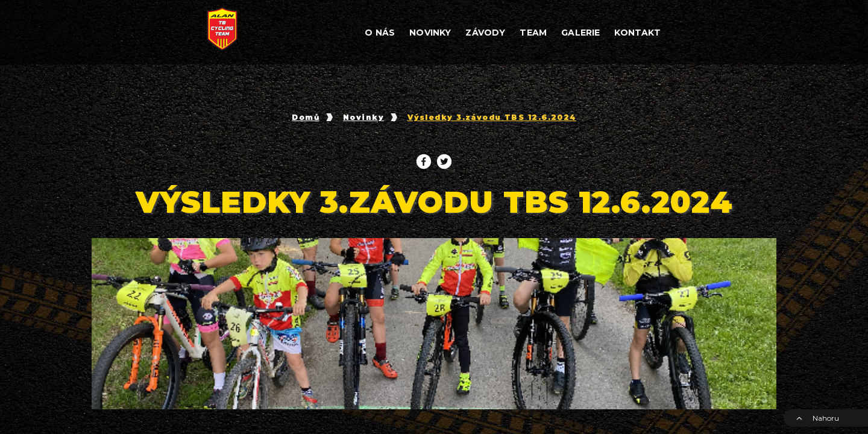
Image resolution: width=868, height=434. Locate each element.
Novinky (363, 118)
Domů (306, 118)
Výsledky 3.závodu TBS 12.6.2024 (492, 118)
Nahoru (817, 418)
